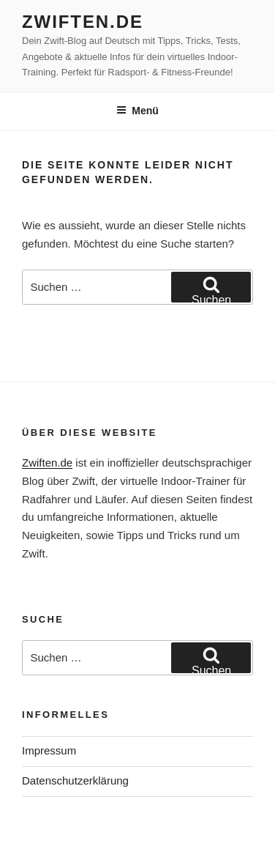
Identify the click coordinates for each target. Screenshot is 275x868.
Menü (137, 111)
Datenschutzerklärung (75, 780)
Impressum (49, 750)
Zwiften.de (83, 22)
